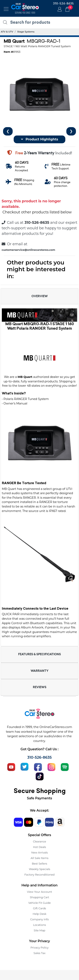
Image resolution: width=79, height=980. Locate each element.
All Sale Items (39, 858)
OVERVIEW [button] (40, 296)
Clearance (39, 841)
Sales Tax (39, 953)
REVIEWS (40, 687)
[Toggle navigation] (6, 9)
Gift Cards (40, 908)
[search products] (41, 22)
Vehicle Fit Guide (40, 903)
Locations (39, 925)
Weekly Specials (40, 869)
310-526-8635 (63, 3)
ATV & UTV (7, 32)
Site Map (39, 930)
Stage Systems (26, 32)
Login (59, 10)
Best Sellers (39, 864)
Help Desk (39, 914)
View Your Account (39, 892)
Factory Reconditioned (40, 875)
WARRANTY (39, 671)
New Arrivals (39, 852)
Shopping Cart (39, 897)
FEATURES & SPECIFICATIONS (39, 654)
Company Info (39, 919)
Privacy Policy (39, 948)
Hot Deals (39, 847)
